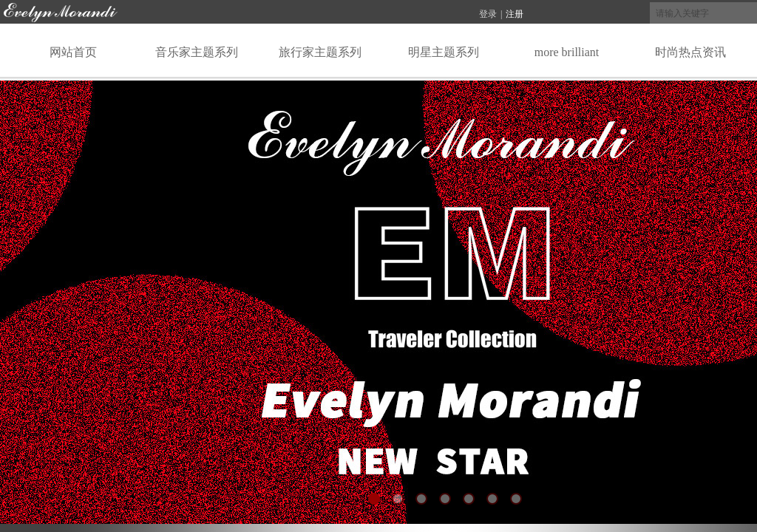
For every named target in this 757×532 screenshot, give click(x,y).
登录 (488, 14)
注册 (515, 14)
